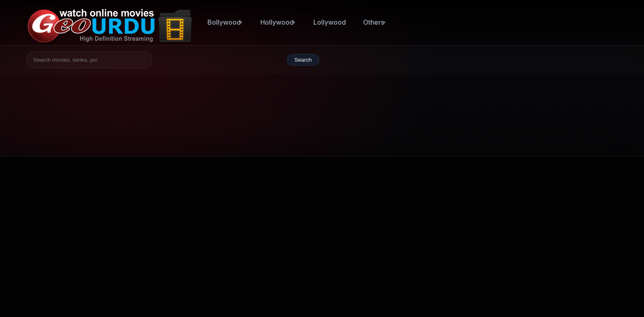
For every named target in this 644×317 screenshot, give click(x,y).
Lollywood (330, 22)
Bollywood (224, 22)
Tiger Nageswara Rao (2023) (531, 230)
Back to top (594, 294)
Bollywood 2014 (369, 251)
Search (303, 60)
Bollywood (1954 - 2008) (382, 227)
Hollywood (277, 22)
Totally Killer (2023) (517, 204)
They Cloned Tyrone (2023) (530, 256)
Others (374, 22)
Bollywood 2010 (433, 251)
